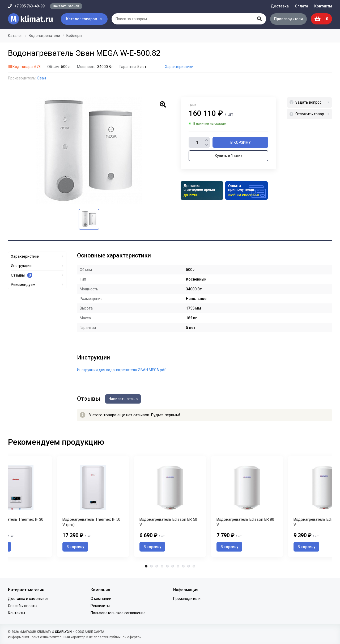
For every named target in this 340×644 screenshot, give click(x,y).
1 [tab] (146, 567)
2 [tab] (151, 567)
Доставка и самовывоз (28, 599)
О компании (101, 599)
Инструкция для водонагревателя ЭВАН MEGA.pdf (121, 370)
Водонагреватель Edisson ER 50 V (168, 522)
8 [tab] (183, 567)
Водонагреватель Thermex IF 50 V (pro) (91, 522)
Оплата (301, 6)
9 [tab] (189, 567)
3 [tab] (157, 567)
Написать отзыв (123, 399)
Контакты (323, 6)
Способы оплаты (23, 606)
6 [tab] (173, 567)
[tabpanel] (170, 507)
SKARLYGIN (63, 632)
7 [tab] (178, 567)
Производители (288, 19)
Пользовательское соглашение (118, 613)
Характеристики (179, 67)
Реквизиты (100, 606)
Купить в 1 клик (229, 156)
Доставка (280, 6)
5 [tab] (167, 567)
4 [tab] (162, 567)
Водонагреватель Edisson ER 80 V (245, 522)
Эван (41, 78)
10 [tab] (194, 567)
